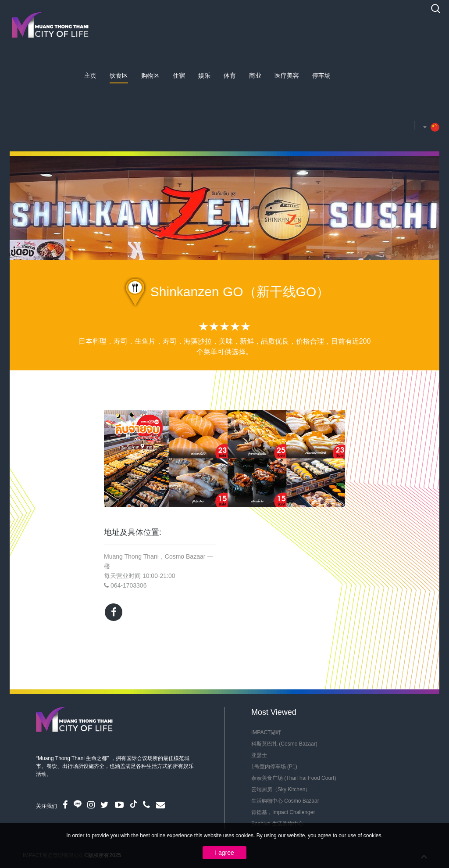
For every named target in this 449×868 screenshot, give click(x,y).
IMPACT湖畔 (266, 732)
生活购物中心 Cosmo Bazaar (285, 801)
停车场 (321, 75)
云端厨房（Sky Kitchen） (281, 789)
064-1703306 (129, 585)
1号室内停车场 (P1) (274, 767)
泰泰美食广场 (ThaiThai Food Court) (294, 778)
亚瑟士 (259, 755)
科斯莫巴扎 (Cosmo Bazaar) (284, 744)
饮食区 (119, 75)
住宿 (179, 75)
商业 (255, 75)
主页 (90, 75)
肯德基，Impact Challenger (283, 812)
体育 (230, 75)
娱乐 (204, 75)
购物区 (150, 75)
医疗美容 (287, 75)
